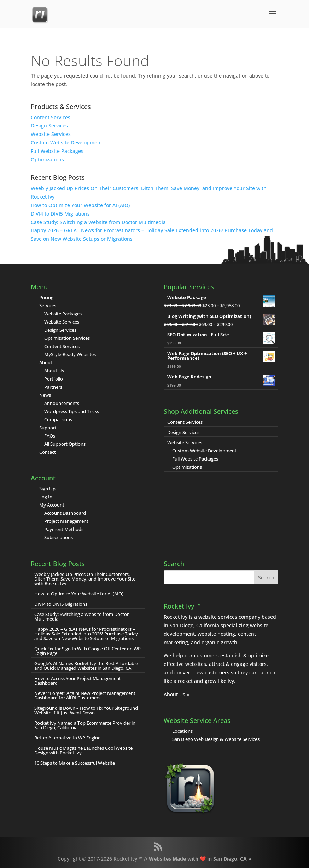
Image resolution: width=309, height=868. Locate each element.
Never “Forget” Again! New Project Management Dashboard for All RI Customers (85, 695)
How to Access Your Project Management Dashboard (78, 681)
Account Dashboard (65, 513)
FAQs (50, 436)
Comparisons (58, 419)
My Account (52, 505)
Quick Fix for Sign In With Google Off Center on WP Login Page (88, 651)
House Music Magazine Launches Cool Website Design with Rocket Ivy (83, 750)
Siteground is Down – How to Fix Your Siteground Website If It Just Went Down (86, 710)
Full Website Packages (57, 151)
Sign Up (47, 489)
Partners (53, 387)
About (46, 362)
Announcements (62, 403)
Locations (182, 731)
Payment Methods (64, 529)
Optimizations (47, 159)
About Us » (176, 694)
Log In (46, 497)
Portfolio (54, 379)
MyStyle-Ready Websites (70, 354)
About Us (54, 371)
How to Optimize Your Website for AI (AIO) (80, 205)
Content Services (51, 117)
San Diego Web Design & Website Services (216, 739)
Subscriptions (59, 537)
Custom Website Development (66, 142)
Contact (48, 452)
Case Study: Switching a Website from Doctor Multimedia (98, 222)
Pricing (46, 297)
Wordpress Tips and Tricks (72, 411)
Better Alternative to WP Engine (67, 738)
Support (48, 428)
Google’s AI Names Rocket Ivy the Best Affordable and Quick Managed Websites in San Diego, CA (86, 666)
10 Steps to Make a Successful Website (75, 763)
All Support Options (65, 444)
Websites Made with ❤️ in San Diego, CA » (200, 859)
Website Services (51, 134)
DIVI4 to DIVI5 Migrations (60, 214)
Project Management (66, 521)
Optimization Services (67, 338)
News (45, 395)
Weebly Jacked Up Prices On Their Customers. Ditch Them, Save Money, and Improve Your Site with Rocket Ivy (85, 579)
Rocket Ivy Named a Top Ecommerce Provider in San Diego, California (85, 725)
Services (48, 305)
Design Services (49, 125)
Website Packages (63, 314)
